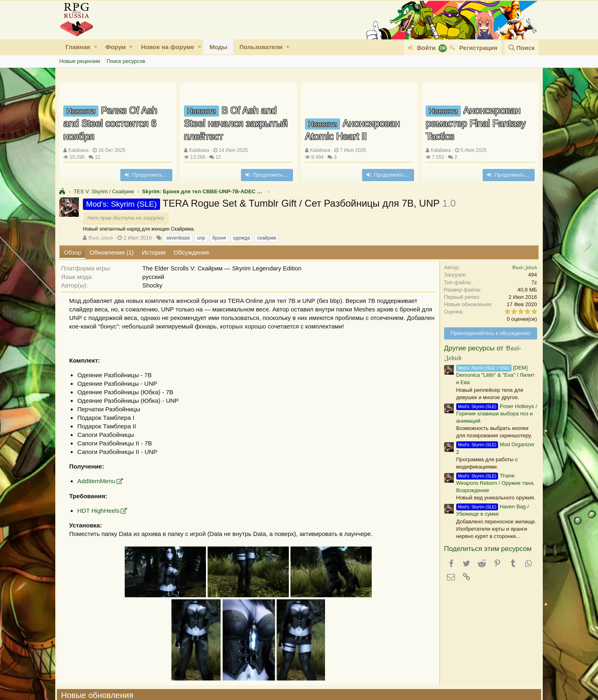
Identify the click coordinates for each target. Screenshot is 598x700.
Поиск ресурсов (126, 61)
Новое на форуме (168, 47)
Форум (115, 47)
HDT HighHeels (101, 511)
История (154, 252)
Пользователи (261, 47)
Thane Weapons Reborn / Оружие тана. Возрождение (493, 483)
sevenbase (178, 238)
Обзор (73, 252)
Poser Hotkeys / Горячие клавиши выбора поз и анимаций (494, 414)
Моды (218, 47)
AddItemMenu (99, 481)
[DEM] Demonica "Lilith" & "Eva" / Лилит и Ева (493, 375)
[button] (96, 47)
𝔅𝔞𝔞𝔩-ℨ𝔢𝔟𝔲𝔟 (101, 238)
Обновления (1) (112, 252)
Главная (78, 47)
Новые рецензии (80, 61)
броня (219, 238)
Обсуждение (191, 252)
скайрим (267, 238)
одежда (242, 238)
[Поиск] (522, 48)
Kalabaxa (78, 150)
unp (201, 238)
